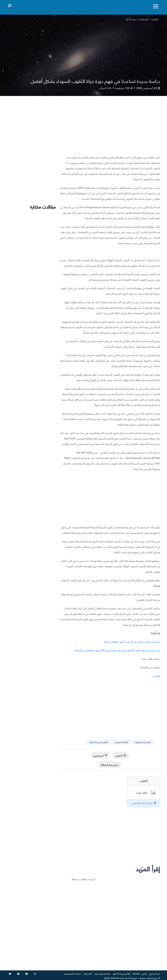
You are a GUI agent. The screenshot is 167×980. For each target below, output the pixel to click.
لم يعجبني (100, 755)
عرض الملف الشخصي (142, 803)
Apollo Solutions (112, 978)
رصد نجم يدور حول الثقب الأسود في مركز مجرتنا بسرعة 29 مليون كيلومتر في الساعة (117, 650)
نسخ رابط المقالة (110, 765)
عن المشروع (155, 973)
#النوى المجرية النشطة (99, 742)
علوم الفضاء (144, 19)
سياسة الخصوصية (72, 973)
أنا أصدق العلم (126, 978)
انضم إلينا (88, 973)
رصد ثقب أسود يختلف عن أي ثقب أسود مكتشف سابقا (132, 641)
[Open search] (10, 5)
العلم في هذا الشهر (121, 973)
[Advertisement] (110, 128)
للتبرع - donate (140, 973)
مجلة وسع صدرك (102, 973)
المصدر (156, 676)
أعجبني (121, 755)
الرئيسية (155, 19)
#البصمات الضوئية (143, 742)
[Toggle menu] (156, 6)
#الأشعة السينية (121, 742)
